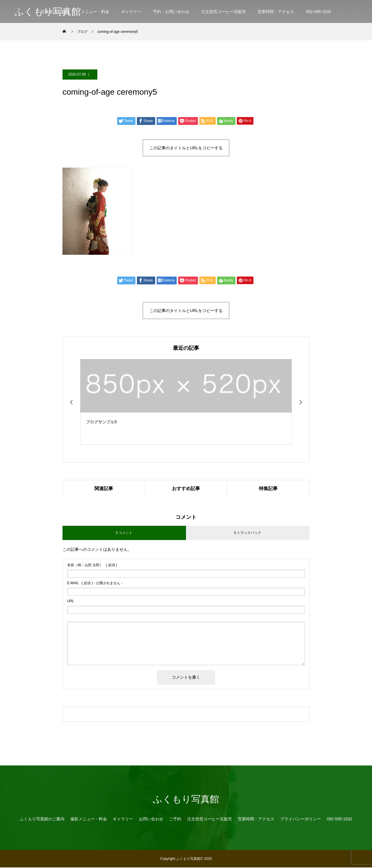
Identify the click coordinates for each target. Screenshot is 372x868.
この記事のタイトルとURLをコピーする (186, 148)
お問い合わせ (151, 819)
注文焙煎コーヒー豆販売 (223, 12)
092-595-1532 (318, 12)
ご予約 (175, 819)
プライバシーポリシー (301, 819)
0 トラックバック (248, 533)
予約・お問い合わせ (171, 12)
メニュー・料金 (95, 12)
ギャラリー (131, 12)
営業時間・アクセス (276, 12)
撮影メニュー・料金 (89, 819)
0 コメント (124, 533)
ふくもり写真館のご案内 (42, 819)
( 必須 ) (92, 566)
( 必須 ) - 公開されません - (95, 584)
